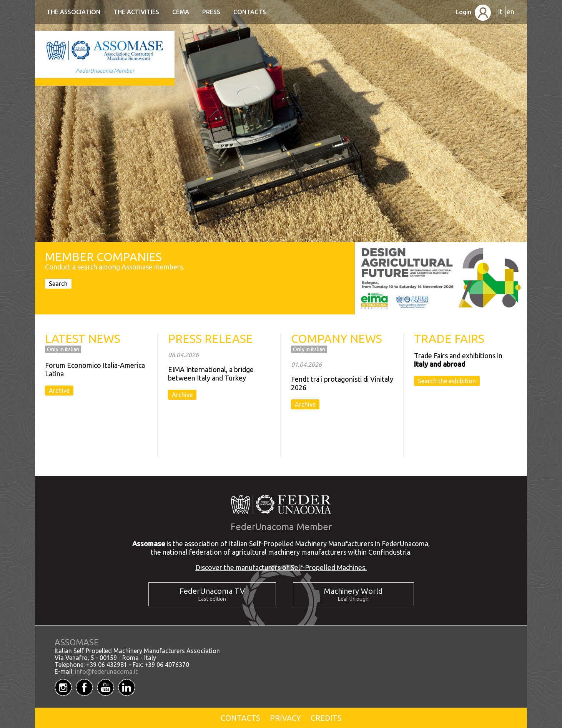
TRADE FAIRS (449, 339)
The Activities (136, 12)
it (500, 12)
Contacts (250, 12)
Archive (59, 391)
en (510, 12)
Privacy (285, 718)
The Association (73, 12)
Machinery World (353, 591)
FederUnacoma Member (105, 71)
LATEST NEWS (83, 339)
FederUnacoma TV (212, 591)
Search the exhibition (447, 381)
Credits (326, 718)
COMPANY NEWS (337, 339)
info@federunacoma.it (106, 671)
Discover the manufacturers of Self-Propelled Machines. (281, 567)
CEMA (181, 12)
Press (211, 12)
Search (58, 284)
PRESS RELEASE (210, 339)
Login (473, 12)
